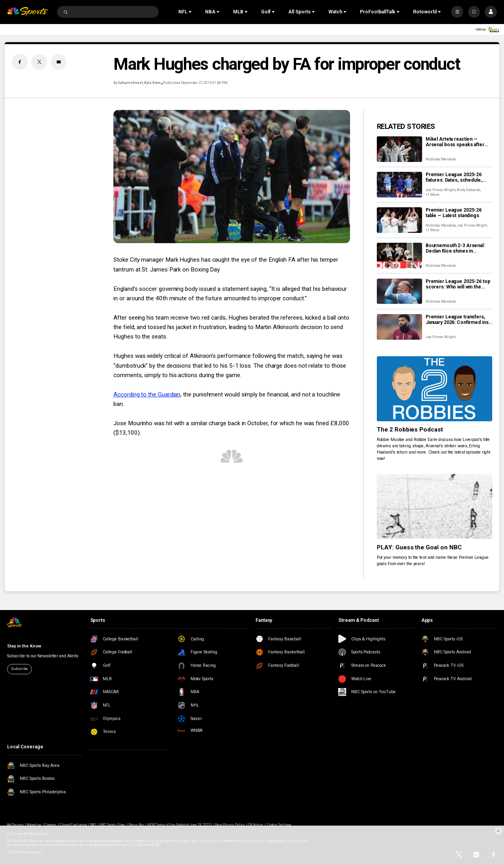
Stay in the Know (24, 646)
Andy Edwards (469, 190)
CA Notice (256, 825)
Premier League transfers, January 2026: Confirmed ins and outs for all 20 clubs (457, 320)
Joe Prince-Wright (441, 190)
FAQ (93, 825)
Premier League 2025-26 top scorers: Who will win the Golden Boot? (458, 284)
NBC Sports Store (112, 825)
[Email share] (59, 62)
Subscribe (19, 669)
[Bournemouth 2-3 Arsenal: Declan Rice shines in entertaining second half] (399, 256)
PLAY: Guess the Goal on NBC (420, 547)
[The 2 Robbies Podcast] (435, 389)
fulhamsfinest (130, 83)
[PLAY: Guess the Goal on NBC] (435, 507)
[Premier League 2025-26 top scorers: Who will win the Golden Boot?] (399, 291)
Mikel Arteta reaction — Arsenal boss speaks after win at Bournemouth (455, 142)
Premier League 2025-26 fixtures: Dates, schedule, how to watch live (454, 177)
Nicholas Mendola (441, 159)
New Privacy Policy (230, 825)
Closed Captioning (73, 825)
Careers (51, 825)
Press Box (136, 825)
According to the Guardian (147, 394)
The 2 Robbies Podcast (410, 430)
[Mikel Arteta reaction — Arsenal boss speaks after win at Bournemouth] (399, 149)
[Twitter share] (39, 62)
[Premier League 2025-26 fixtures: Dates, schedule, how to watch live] (399, 185)
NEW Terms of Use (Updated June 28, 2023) (180, 825)
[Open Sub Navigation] (191, 12)
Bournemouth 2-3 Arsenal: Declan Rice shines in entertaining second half (455, 248)
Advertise (34, 825)
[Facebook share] (20, 62)
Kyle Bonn (152, 83)
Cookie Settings (279, 825)
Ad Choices (15, 825)
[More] (457, 12)
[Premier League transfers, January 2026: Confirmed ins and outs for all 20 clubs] (399, 327)
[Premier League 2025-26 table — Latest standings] (399, 220)
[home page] (28, 12)
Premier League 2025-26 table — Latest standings (454, 213)
